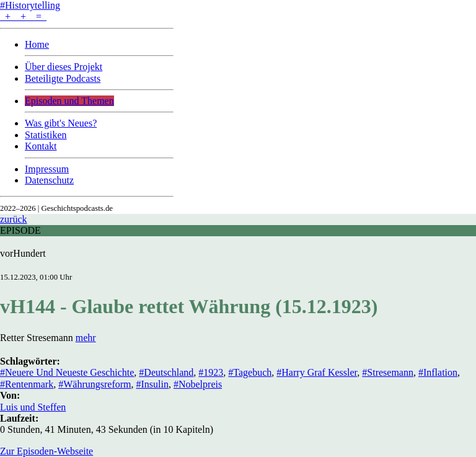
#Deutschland (166, 372)
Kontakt (41, 146)
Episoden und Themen (69, 101)
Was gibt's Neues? (61, 123)
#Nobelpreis (198, 384)
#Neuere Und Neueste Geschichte (67, 372)
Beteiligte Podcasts (63, 78)
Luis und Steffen (33, 407)
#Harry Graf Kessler (317, 372)
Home (37, 44)
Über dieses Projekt (64, 67)
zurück (14, 219)
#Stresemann (388, 372)
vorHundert (23, 253)
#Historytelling (30, 5)
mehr (86, 338)
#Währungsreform (95, 384)
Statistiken (46, 135)
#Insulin (152, 384)
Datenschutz (49, 180)
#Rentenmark (27, 384)
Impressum (47, 169)
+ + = (23, 16)
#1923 (211, 372)
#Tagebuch (250, 372)
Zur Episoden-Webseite (46, 451)
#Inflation (438, 372)
